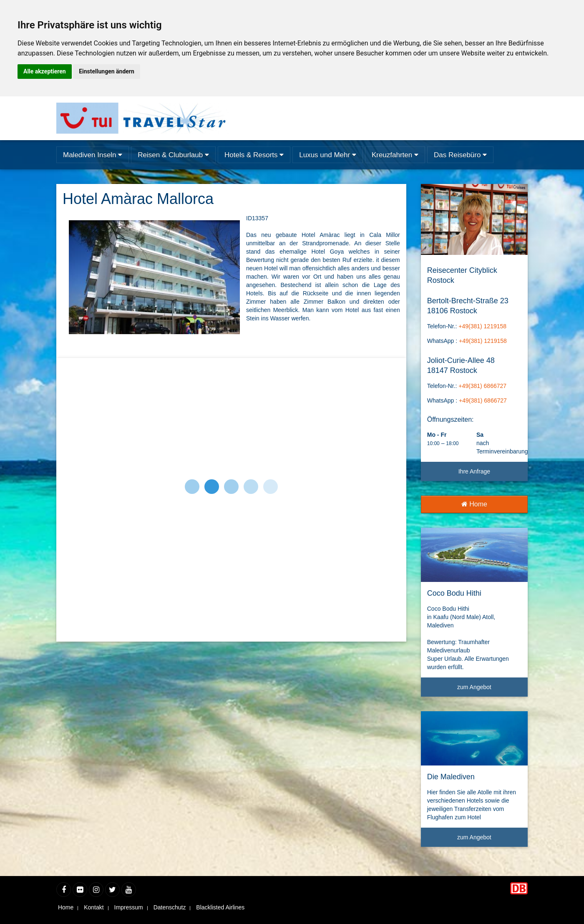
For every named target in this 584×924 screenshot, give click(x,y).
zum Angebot (489, 690)
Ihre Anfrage (474, 471)
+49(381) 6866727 (482, 386)
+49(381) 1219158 (482, 326)
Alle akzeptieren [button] (45, 71)
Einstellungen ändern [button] (107, 71)
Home (474, 504)
